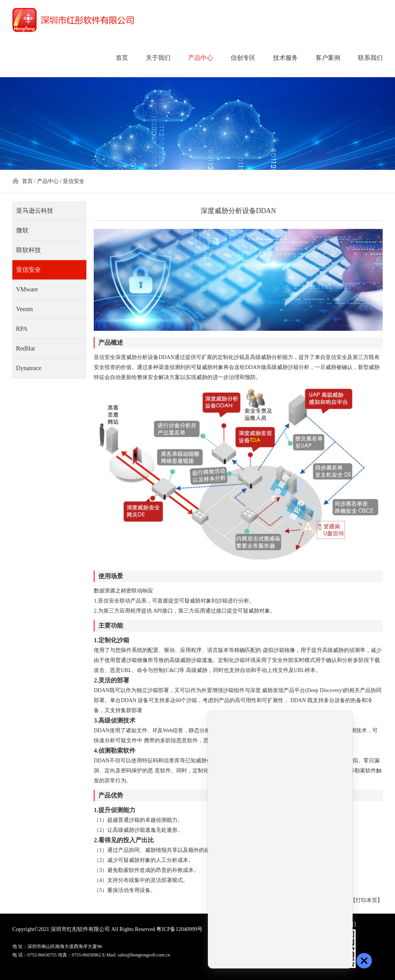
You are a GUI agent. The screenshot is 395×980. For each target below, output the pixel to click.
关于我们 (158, 58)
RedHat (26, 348)
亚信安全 (74, 181)
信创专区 (243, 58)
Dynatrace (29, 368)
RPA (22, 329)
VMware (27, 289)
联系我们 (370, 58)
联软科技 (29, 250)
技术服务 (285, 58)
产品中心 (201, 58)
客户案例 (328, 58)
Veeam (25, 309)
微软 (22, 230)
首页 (122, 58)
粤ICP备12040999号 (179, 929)
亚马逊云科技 (35, 211)
